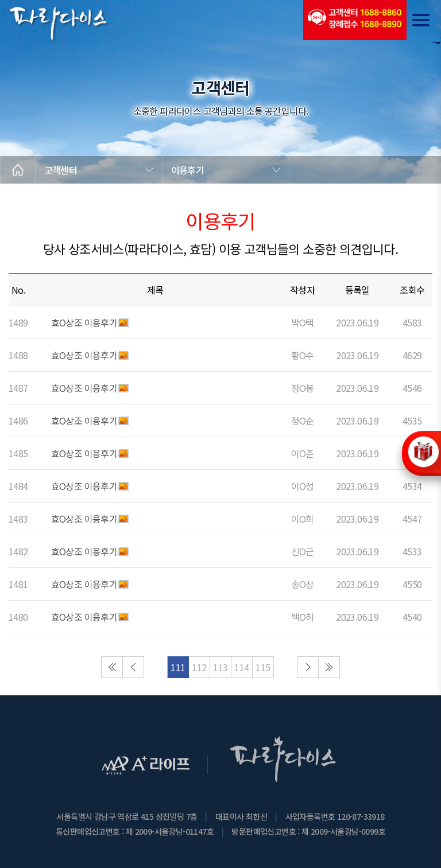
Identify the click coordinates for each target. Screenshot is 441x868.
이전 (133, 667)
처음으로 (112, 667)
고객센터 (61, 170)
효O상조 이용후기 (84, 322)
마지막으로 (329, 667)
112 (199, 667)
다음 (308, 667)
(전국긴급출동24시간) (355, 20)
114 (241, 667)
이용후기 (187, 170)
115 (263, 667)
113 (220, 667)
